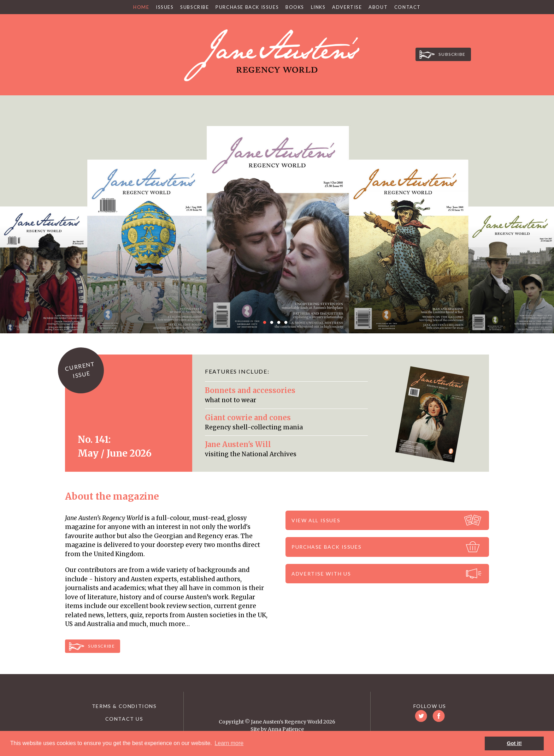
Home (141, 7)
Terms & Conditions (124, 706)
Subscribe (195, 7)
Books (295, 7)
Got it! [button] (514, 743)
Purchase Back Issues (247, 7)
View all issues (316, 520)
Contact (408, 7)
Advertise (347, 7)
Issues (165, 7)
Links (318, 7)
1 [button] (266, 323)
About (378, 7)
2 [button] (273, 323)
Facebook (141, 52)
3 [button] (281, 323)
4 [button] (288, 323)
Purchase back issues (326, 547)
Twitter (120, 52)
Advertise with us (321, 574)
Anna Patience (286, 729)
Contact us (124, 719)
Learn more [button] (229, 743)
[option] (277, 214)
